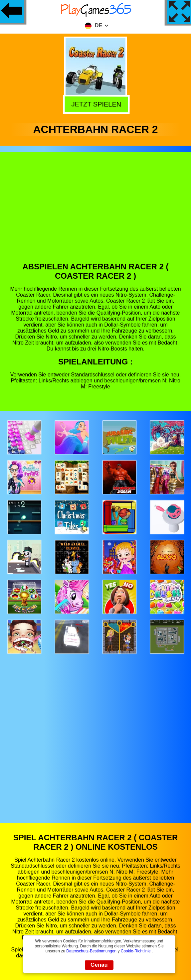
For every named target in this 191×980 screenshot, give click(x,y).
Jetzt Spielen (95, 104)
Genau (99, 965)
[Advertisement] (96, 212)
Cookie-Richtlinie (136, 951)
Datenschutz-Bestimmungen (91, 951)
